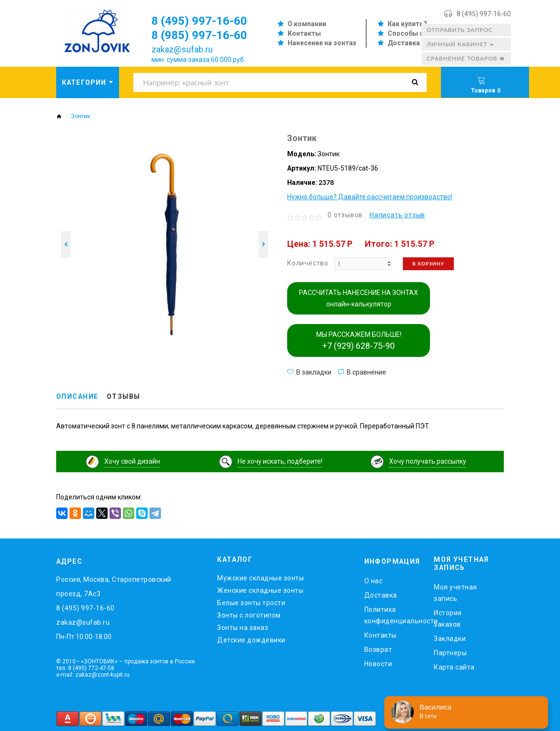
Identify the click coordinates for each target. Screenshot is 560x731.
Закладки (450, 638)
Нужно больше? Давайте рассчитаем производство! (370, 197)
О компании (307, 24)
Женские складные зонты (260, 590)
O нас (374, 581)
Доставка (404, 43)
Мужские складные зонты (260, 578)
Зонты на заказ (243, 628)
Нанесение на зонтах (322, 43)
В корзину (428, 264)
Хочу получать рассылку (428, 461)
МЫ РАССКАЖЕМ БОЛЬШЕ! (359, 341)
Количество (308, 263)
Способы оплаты (416, 33)
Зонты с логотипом (249, 615)
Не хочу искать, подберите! (280, 461)
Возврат (378, 650)
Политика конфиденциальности (392, 615)
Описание (77, 397)
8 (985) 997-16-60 (199, 35)
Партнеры (450, 652)
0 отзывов (345, 215)
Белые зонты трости (251, 603)
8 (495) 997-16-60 (484, 14)
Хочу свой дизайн (132, 461)
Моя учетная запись (455, 592)
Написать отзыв (397, 215)
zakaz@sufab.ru (182, 49)
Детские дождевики (251, 640)
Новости (378, 664)
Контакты (304, 33)
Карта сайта (454, 667)
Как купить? (407, 24)
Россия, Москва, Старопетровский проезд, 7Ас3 (114, 587)
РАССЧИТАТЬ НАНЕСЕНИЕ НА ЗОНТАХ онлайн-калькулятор (359, 298)
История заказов (448, 618)
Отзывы (124, 397)
